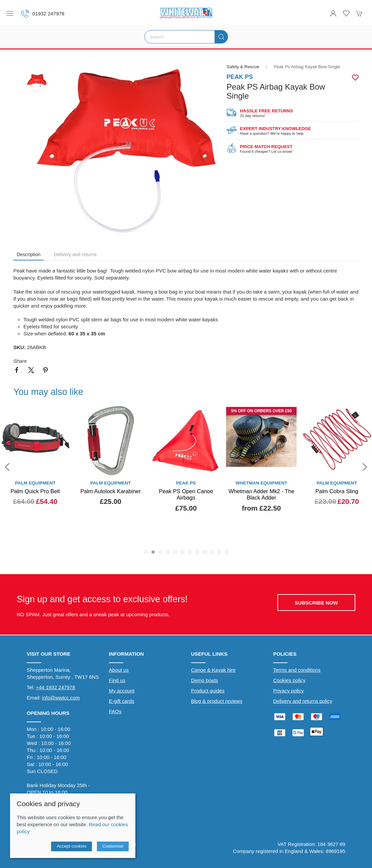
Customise (113, 846)
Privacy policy (288, 691)
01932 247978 (43, 14)
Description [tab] (29, 254)
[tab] (146, 552)
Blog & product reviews (217, 701)
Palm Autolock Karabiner (111, 491)
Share (20, 361)
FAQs (115, 711)
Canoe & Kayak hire (213, 670)
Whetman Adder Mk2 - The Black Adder (262, 495)
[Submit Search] (221, 37)
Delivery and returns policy (303, 701)
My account (122, 691)
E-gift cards (122, 701)
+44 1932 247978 (56, 687)
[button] (10, 13)
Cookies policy (289, 680)
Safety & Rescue (243, 67)
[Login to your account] (333, 13)
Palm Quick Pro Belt (35, 491)
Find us (117, 680)
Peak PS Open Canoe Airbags (186, 495)
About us (119, 670)
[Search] (186, 37)
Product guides (208, 691)
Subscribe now (316, 603)
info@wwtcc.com (61, 698)
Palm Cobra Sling (337, 491)
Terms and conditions (297, 670)
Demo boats (205, 680)
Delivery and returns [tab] (75, 254)
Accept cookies (72, 846)
